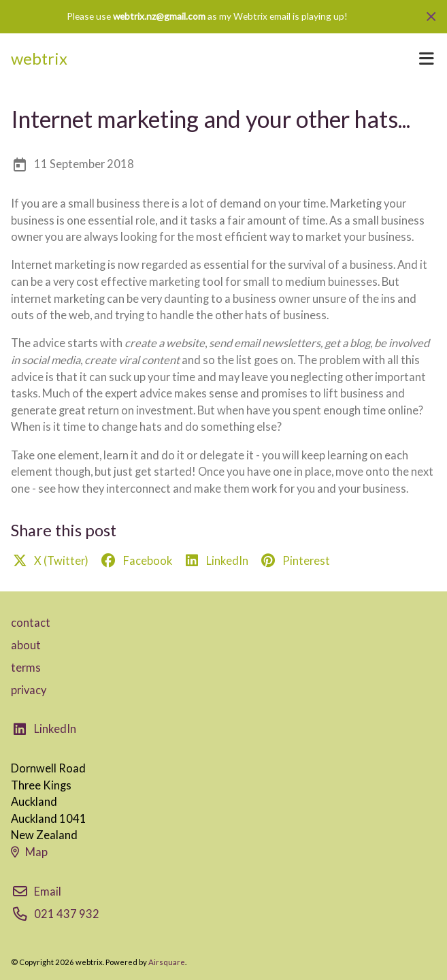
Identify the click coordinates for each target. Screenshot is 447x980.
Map (29, 852)
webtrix (39, 59)
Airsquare (167, 962)
